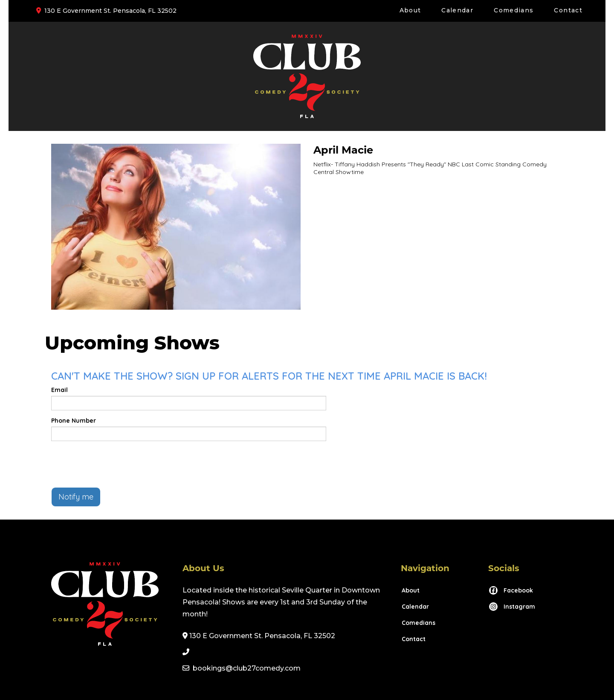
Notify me (76, 497)
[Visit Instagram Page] (512, 607)
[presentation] (116, 464)
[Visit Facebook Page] (511, 590)
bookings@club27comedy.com (247, 668)
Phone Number (74, 421)
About (410, 10)
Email (59, 390)
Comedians (514, 10)
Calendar (457, 10)
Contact (568, 10)
